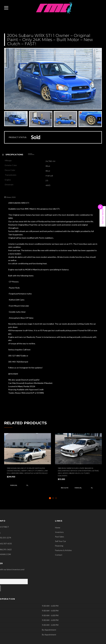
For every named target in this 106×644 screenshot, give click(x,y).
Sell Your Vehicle (103, 216)
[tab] (50, 498)
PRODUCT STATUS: (18, 137)
